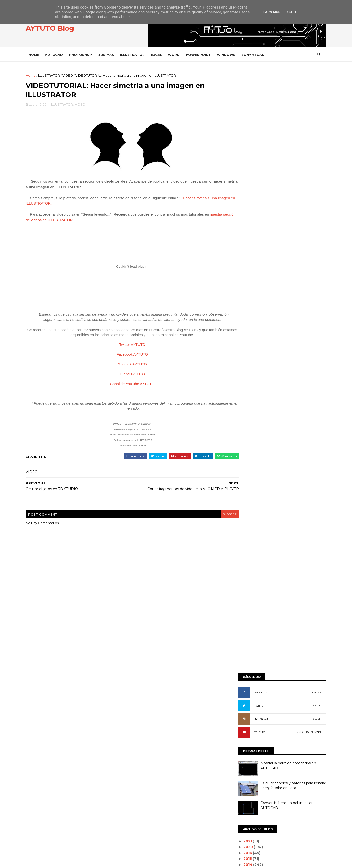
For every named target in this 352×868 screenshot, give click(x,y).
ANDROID (243, 485)
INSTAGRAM (254, 195)
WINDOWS (233, 54)
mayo (241, 392)
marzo (242, 403)
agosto (242, 374)
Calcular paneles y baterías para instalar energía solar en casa (286, 261)
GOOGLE (243, 568)
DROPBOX (244, 534)
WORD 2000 (246, 766)
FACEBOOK (253, 168)
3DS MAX (113, 54)
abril (240, 398)
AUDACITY (244, 493)
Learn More (272, 12)
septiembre (247, 368)
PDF (239, 625)
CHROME (243, 518)
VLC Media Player (250, 725)
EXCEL (164, 54)
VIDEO (75, 75)
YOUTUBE (253, 208)
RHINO (241, 667)
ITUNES (241, 601)
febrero (243, 409)
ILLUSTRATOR (140, 54)
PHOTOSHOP (88, 54)
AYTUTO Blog (57, 29)
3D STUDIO (244, 452)
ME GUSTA (308, 168)
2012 (241, 422)
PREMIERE (244, 650)
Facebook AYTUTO (127, 362)
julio (240, 380)
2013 (241, 346)
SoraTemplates (60, 862)
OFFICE (241, 609)
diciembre (245, 351)
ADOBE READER (248, 476)
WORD (181, 54)
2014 (241, 340)
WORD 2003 (245, 783)
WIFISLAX (243, 741)
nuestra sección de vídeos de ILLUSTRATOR (75, 222)
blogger (212, 522)
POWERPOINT (206, 54)
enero (241, 415)
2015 (241, 334)
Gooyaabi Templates (108, 862)
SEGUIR (310, 181)
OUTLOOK (244, 617)
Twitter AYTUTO (127, 352)
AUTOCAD (61, 54)
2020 (242, 323)
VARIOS (242, 708)
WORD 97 (243, 791)
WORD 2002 (245, 774)
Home (41, 54)
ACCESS (242, 460)
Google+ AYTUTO (127, 372)
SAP (239, 675)
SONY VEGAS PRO (249, 700)
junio (240, 386)
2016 (241, 328)
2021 (241, 317)
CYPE (240, 526)
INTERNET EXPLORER (252, 592)
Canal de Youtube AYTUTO (127, 392)
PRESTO (242, 659)
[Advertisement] (275, 107)
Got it (292, 12)
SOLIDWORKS (246, 683)
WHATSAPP (245, 733)
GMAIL (241, 559)
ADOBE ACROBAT (250, 468)
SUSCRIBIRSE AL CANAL (301, 208)
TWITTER (252, 182)
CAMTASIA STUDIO (250, 510)
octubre (243, 363)
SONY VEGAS (260, 54)
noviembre (246, 357)
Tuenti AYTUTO (127, 382)
